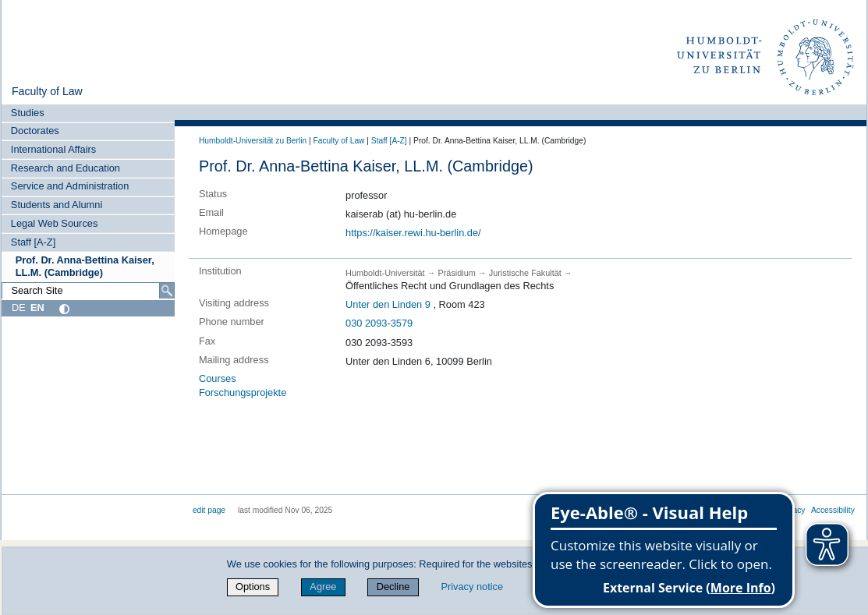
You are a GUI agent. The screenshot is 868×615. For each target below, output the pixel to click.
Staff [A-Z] (33, 242)
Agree (323, 587)
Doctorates (35, 131)
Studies (28, 113)
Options (253, 587)
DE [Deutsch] (19, 307)
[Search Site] (88, 291)
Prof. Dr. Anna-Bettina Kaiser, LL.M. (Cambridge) (85, 266)
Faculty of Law (47, 91)
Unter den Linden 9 (388, 304)
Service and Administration (70, 186)
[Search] (167, 291)
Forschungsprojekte (243, 392)
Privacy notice (472, 587)
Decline (393, 587)
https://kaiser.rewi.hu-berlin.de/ (413, 233)
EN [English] (37, 307)
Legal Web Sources (54, 223)
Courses (218, 378)
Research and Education (66, 168)
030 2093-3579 (379, 323)
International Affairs (53, 149)
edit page (209, 510)
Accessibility (833, 510)
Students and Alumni (57, 205)
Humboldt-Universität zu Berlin (253, 141)
